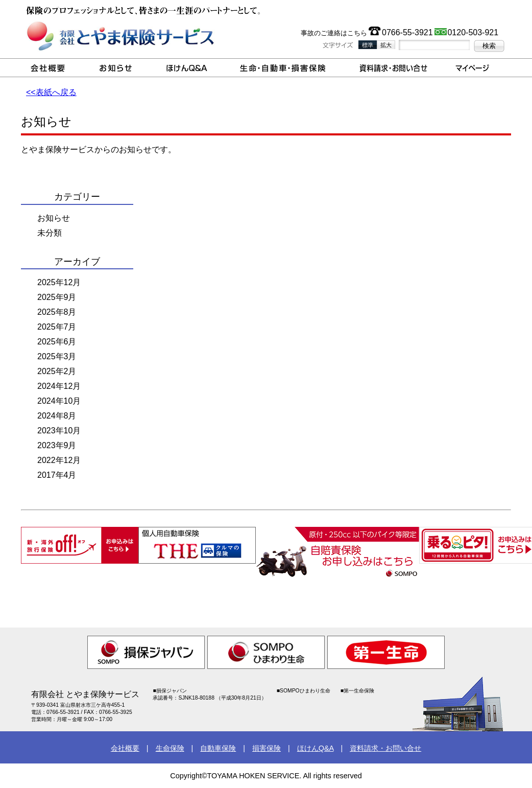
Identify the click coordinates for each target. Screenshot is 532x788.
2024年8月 (57, 416)
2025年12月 (59, 282)
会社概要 (125, 748)
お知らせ (54, 218)
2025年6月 (57, 342)
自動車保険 (218, 748)
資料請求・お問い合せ (385, 748)
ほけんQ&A (316, 748)
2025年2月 (57, 371)
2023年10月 (59, 431)
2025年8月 (57, 312)
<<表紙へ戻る (51, 92)
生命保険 (170, 748)
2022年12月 (59, 460)
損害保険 (267, 748)
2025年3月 (57, 356)
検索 (489, 46)
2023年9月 (57, 445)
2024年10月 (59, 401)
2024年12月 (59, 386)
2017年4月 (57, 475)
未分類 (50, 233)
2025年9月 (57, 297)
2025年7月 (57, 327)
